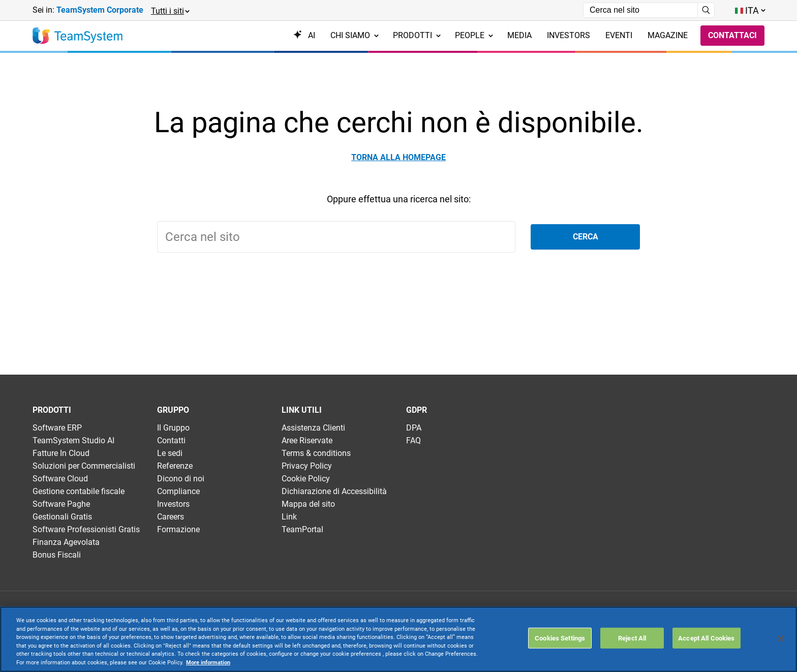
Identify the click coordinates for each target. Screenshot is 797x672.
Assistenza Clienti (313, 428)
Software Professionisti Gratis (86, 529)
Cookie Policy (306, 479)
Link (289, 517)
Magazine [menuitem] (668, 35)
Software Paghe (61, 504)
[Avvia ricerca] (706, 10)
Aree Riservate (307, 440)
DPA (414, 428)
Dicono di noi (181, 479)
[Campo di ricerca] (640, 10)
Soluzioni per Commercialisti (84, 466)
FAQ (413, 440)
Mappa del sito (308, 504)
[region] (398, 639)
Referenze (175, 466)
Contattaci (732, 35)
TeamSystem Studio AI (73, 440)
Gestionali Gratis (62, 517)
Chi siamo (355, 35)
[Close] (781, 638)
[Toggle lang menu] (750, 10)
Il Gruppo (173, 428)
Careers (171, 517)
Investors (173, 504)
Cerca (586, 237)
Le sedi (170, 453)
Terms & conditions (316, 453)
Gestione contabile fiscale (79, 491)
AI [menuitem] (304, 35)
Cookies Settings (560, 638)
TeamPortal (302, 529)
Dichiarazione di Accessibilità (334, 491)
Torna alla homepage (398, 158)
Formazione (178, 529)
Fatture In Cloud (61, 453)
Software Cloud (60, 479)
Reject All (632, 638)
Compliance (178, 491)
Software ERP (57, 428)
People (474, 35)
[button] (170, 10)
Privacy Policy (307, 466)
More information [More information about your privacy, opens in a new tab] (208, 663)
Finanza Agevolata (66, 542)
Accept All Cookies (706, 638)
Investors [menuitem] (569, 35)
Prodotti (417, 35)
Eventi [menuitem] (619, 35)
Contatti (171, 440)
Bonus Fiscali (57, 555)
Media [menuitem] (519, 35)
